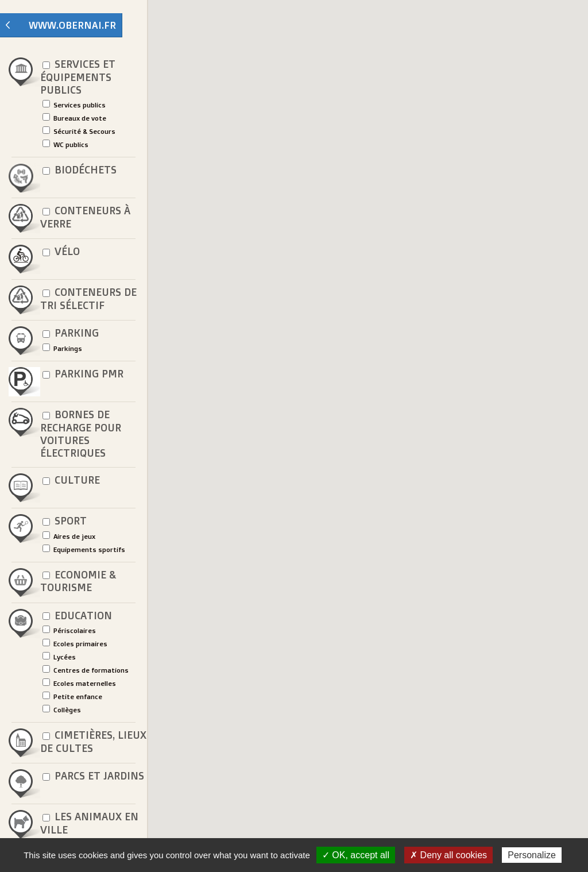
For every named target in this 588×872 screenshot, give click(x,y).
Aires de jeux (69, 536)
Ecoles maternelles (79, 683)
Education (76, 616)
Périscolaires (69, 630)
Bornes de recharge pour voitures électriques (81, 433)
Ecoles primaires (75, 643)
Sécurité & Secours (79, 131)
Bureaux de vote (74, 118)
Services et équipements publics (78, 77)
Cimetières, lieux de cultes (93, 742)
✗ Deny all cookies (448, 855)
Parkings (62, 348)
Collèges (62, 709)
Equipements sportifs (84, 549)
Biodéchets (78, 170)
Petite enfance (72, 696)
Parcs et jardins (92, 776)
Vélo (60, 252)
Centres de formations (86, 670)
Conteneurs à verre (85, 217)
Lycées (59, 657)
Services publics (74, 105)
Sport (63, 521)
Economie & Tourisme (78, 582)
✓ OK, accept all (356, 855)
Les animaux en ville (89, 823)
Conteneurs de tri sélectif (88, 299)
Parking (69, 333)
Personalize (532, 855)
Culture (70, 481)
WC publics (65, 144)
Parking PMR (82, 374)
